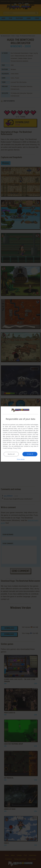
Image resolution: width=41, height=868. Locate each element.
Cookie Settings (8, 448)
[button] (21, 459)
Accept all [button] (30, 454)
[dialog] (21, 434)
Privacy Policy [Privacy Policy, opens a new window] (17, 448)
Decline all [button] (11, 454)
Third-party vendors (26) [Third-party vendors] (27, 434)
